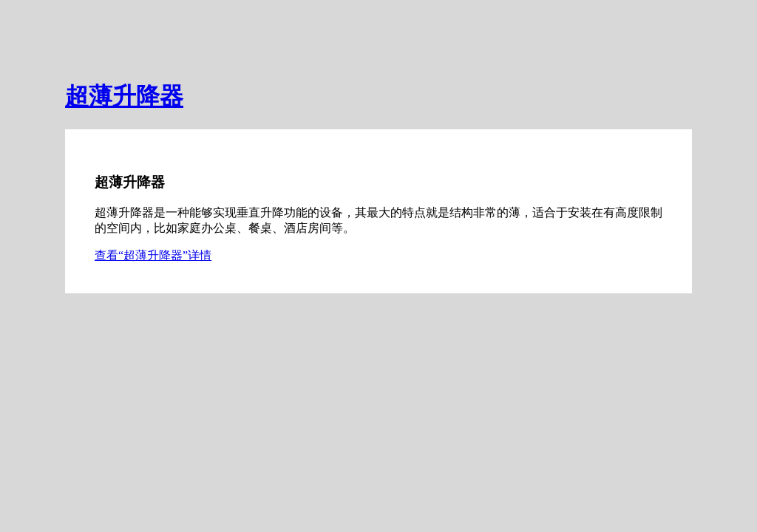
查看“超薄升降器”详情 (153, 255)
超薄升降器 (124, 96)
